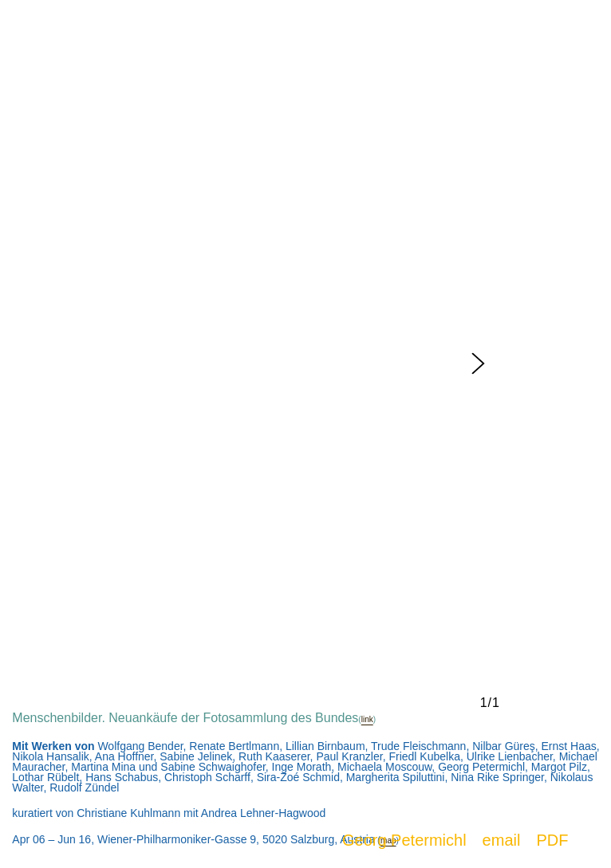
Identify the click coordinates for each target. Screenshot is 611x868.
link (367, 719)
